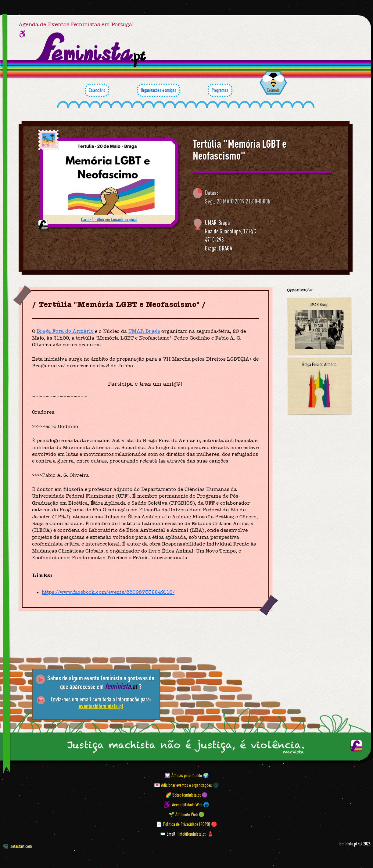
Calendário (97, 90)
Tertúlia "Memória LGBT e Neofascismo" (240, 150)
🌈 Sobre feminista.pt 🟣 (186, 795)
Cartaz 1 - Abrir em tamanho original (109, 219)
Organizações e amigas (159, 90)
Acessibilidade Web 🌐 (191, 805)
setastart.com (18, 846)
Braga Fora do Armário (65, 331)
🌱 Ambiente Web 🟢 (186, 814)
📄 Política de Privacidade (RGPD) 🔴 (187, 824)
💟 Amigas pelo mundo (183, 775)
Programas (220, 90)
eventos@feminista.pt (101, 706)
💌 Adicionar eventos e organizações (183, 785)
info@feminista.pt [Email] (192, 834)
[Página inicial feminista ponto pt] (91, 50)
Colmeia (273, 90)
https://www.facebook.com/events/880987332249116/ (108, 592)
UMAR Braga (144, 331)
